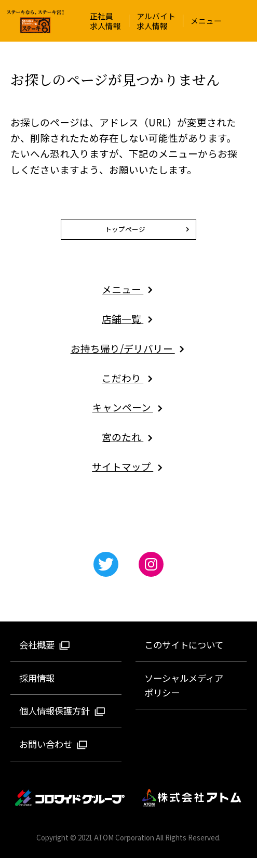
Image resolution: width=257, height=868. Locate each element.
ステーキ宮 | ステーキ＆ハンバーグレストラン (35, 22)
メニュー (206, 21)
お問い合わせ (54, 754)
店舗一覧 (128, 328)
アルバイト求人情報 (156, 21)
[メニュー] (247, 21)
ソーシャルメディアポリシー (184, 695)
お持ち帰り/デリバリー (129, 358)
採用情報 (37, 687)
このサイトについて (184, 655)
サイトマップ (128, 476)
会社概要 (45, 655)
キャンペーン (129, 417)
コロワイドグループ (70, 808)
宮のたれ (128, 446)
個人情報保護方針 (63, 721)
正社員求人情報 (105, 21)
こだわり (128, 387)
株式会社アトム (192, 808)
